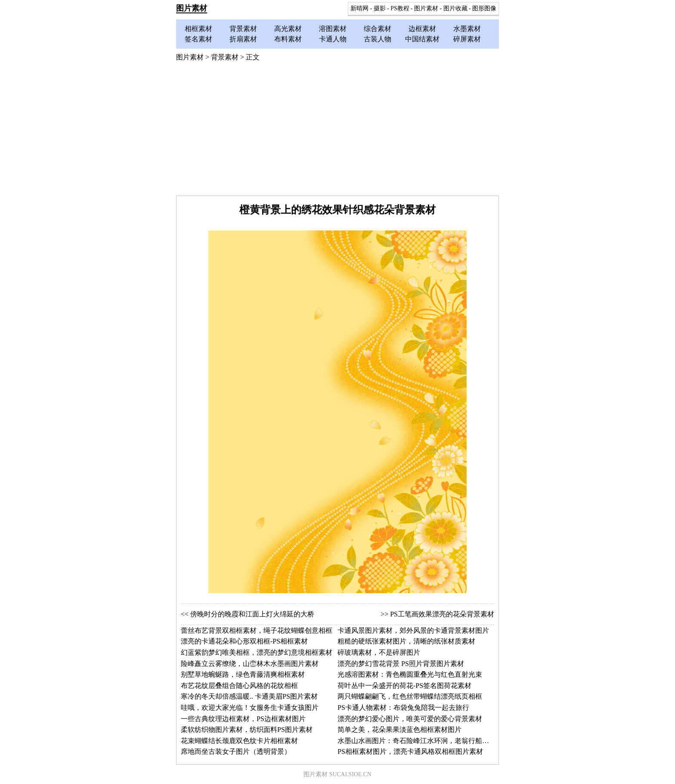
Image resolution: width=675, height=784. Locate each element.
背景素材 (243, 29)
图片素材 (192, 8)
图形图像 (484, 8)
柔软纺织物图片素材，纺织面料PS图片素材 (247, 730)
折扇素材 (243, 39)
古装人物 (378, 39)
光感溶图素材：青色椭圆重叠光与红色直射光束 (410, 674)
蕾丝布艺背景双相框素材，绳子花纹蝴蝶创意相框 (257, 630)
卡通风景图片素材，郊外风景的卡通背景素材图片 (413, 630)
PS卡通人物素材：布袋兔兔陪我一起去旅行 (403, 708)
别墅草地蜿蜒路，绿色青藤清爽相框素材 (243, 674)
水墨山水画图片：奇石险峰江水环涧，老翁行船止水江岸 (424, 741)
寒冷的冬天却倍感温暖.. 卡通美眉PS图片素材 (249, 696)
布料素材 (288, 39)
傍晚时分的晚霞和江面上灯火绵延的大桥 (252, 614)
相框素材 (198, 29)
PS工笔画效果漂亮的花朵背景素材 (442, 614)
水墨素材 (467, 29)
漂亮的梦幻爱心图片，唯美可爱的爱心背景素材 (410, 719)
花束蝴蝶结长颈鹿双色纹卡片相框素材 (239, 741)
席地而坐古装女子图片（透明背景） (236, 751)
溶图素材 (333, 29)
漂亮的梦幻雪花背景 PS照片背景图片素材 (401, 664)
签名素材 (198, 39)
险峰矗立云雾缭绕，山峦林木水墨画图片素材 (250, 664)
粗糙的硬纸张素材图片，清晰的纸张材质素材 (406, 641)
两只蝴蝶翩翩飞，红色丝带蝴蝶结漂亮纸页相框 (410, 696)
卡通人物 (333, 39)
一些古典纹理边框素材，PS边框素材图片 (243, 719)
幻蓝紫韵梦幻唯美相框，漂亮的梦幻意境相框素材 (257, 652)
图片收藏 (455, 8)
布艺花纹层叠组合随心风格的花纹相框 (239, 686)
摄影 (380, 8)
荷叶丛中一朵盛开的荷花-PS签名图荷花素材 (404, 686)
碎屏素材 (467, 39)
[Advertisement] (337, 131)
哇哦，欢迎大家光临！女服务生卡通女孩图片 (250, 708)
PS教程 (400, 8)
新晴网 (359, 8)
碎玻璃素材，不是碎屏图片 (379, 652)
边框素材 (422, 29)
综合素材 (378, 29)
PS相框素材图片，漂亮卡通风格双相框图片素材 (410, 751)
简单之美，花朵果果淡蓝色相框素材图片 (399, 730)
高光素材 (288, 29)
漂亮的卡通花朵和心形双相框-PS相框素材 (244, 641)
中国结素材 (422, 39)
